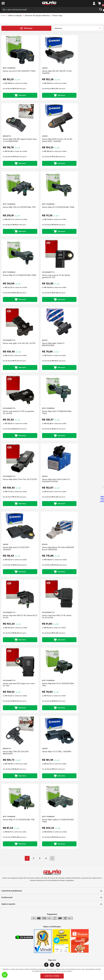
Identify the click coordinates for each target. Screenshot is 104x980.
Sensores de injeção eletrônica (37, 15)
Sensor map (57, 15)
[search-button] (101, 9)
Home (3, 15)
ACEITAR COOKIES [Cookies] (52, 976)
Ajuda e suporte (8, 904)
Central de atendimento (12, 891)
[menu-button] (3, 3)
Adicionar (20, 95)
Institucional (7, 897)
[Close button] (103, 5)
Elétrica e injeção (15, 15)
